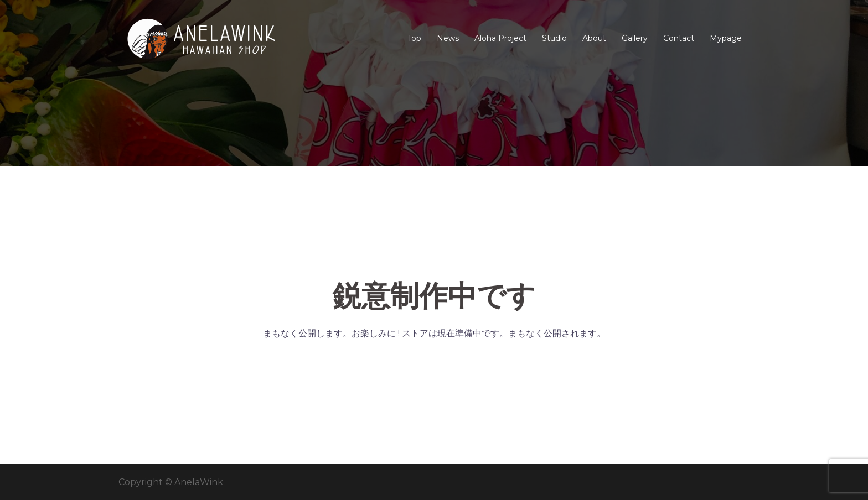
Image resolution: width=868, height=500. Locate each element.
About (594, 38)
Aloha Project (500, 38)
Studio (554, 38)
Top (414, 38)
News (448, 38)
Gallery (635, 38)
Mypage (726, 38)
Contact (679, 38)
